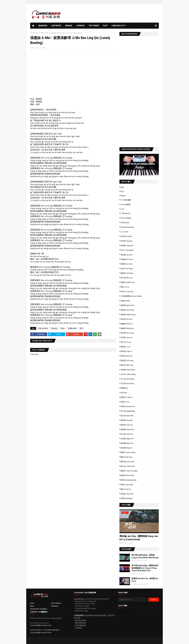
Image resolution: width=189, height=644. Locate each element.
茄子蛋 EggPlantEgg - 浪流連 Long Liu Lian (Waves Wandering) (145, 556)
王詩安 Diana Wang (127, 383)
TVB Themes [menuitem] (94, 26)
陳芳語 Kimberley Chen (129, 480)
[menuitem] (33, 26)
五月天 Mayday (126, 218)
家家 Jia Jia (125, 287)
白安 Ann (124, 393)
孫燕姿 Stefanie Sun (128, 282)
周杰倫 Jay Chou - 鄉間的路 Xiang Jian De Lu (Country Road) (139, 538)
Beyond (123, 196)
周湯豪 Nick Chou (127, 259)
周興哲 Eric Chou (127, 264)
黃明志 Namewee (127, 498)
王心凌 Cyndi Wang (127, 379)
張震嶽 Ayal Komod (127, 305)
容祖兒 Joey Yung (127, 292)
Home (32, 33)
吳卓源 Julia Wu (126, 236)
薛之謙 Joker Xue (127, 434)
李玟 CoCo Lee (126, 342)
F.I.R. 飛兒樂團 (126, 200)
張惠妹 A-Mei (72, 328)
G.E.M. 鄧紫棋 (126, 205)
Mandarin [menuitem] (43, 26)
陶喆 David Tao (126, 489)
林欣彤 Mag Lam (126, 356)
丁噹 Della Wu (125, 213)
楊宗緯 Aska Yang (127, 365)
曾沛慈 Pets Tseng (127, 333)
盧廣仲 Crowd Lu (127, 397)
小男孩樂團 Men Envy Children (131, 296)
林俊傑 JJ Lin (125, 347)
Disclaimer (55, 606)
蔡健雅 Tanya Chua (127, 429)
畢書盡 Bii (124, 388)
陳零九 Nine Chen (127, 485)
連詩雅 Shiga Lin (126, 448)
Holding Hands (43, 328)
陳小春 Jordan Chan (128, 466)
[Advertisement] (111, 13)
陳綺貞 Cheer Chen (127, 475)
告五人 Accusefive (127, 250)
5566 (122, 187)
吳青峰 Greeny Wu (127, 246)
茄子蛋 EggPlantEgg (128, 411)
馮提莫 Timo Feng (127, 494)
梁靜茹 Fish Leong (127, 360)
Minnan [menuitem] (69, 26)
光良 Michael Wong (127, 227)
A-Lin (122, 191)
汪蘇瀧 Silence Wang (128, 370)
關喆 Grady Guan (126, 457)
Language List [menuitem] (118, 26)
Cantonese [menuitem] (56, 26)
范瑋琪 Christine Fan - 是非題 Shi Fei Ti (145, 580)
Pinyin (63, 328)
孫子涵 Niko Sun (126, 278)
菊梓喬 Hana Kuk (127, 420)
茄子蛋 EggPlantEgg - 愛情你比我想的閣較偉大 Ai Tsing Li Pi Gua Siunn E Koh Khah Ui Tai (145, 568)
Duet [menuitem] (105, 26)
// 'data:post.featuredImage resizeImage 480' (139, 521)
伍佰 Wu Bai (125, 223)
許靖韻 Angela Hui (127, 439)
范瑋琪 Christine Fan (128, 406)
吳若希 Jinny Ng (126, 241)
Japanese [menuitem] (80, 26)
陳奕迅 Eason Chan (127, 462)
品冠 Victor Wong (127, 269)
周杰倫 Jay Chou (127, 255)
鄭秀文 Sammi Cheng (128, 452)
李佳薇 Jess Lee (126, 337)
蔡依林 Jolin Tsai (127, 425)
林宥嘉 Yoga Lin (126, 351)
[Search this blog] (133, 600)
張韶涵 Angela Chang (128, 315)
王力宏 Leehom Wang (128, 374)
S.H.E (122, 209)
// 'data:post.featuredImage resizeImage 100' (125, 558)
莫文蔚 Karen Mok (127, 416)
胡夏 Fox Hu (125, 402)
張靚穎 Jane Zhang (127, 310)
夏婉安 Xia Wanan (127, 273)
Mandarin (54, 328)
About (32, 606)
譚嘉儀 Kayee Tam (127, 443)
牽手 (37, 33)
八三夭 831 (125, 232)
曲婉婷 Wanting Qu (127, 328)
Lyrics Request (56, 603)
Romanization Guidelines (39, 609)
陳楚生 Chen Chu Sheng (129, 471)
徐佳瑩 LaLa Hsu (127, 319)
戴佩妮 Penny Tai (127, 324)
